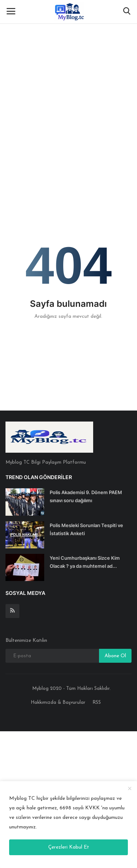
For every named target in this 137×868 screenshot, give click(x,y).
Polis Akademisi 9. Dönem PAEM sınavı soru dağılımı (86, 496)
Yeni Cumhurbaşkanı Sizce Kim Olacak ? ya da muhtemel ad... (85, 562)
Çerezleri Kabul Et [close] (69, 847)
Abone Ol (115, 656)
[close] (130, 789)
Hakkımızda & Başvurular (58, 703)
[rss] (12, 611)
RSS (97, 703)
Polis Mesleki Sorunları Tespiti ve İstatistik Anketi (86, 529)
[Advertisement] (68, 72)
